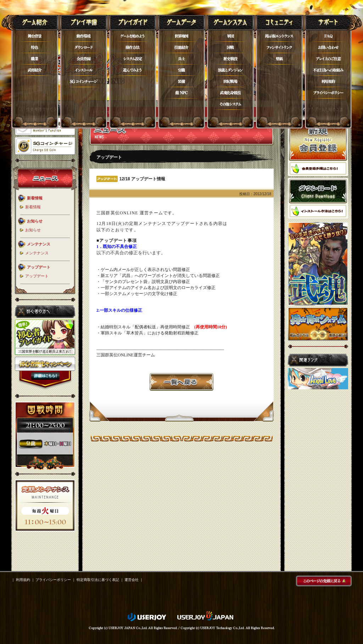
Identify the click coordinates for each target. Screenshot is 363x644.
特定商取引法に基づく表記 (98, 580)
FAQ (328, 36)
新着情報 (33, 207)
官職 (181, 70)
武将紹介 (35, 70)
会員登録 (84, 59)
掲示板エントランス (279, 36)
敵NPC (181, 93)
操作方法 (133, 47)
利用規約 (328, 81)
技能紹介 (181, 47)
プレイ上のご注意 (328, 59)
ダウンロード (84, 47)
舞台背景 (35, 36)
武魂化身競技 (230, 93)
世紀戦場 (230, 81)
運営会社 (132, 580)
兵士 (181, 59)
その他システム (230, 104)
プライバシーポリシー (328, 93)
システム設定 (133, 59)
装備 (181, 81)
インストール (84, 70)
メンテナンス (37, 253)
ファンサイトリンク (279, 47)
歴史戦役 (230, 59)
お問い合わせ (328, 47)
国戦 (230, 47)
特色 (35, 47)
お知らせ (33, 230)
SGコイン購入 (84, 81)
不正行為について (328, 70)
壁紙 (279, 59)
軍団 (230, 36)
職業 (35, 59)
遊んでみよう (133, 70)
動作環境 (84, 36)
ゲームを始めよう (133, 36)
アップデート (37, 276)
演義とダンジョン (230, 70)
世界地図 (181, 36)
